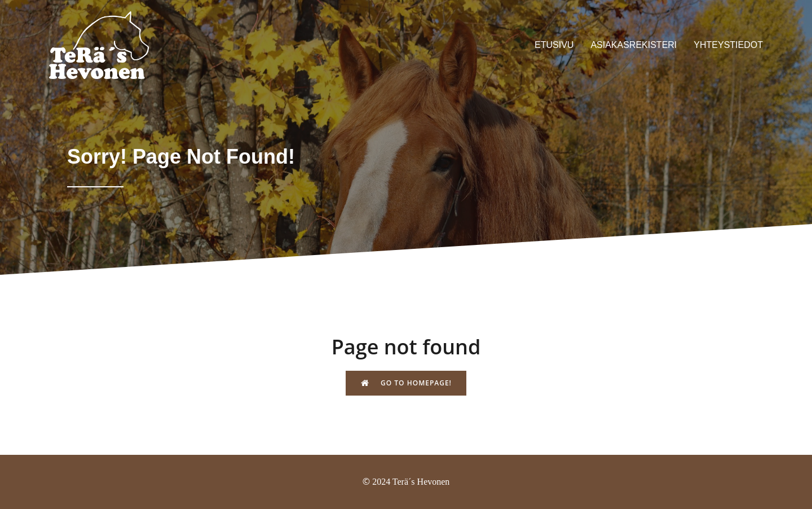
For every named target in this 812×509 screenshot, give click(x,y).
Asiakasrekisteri (634, 45)
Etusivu (554, 45)
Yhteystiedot (728, 45)
